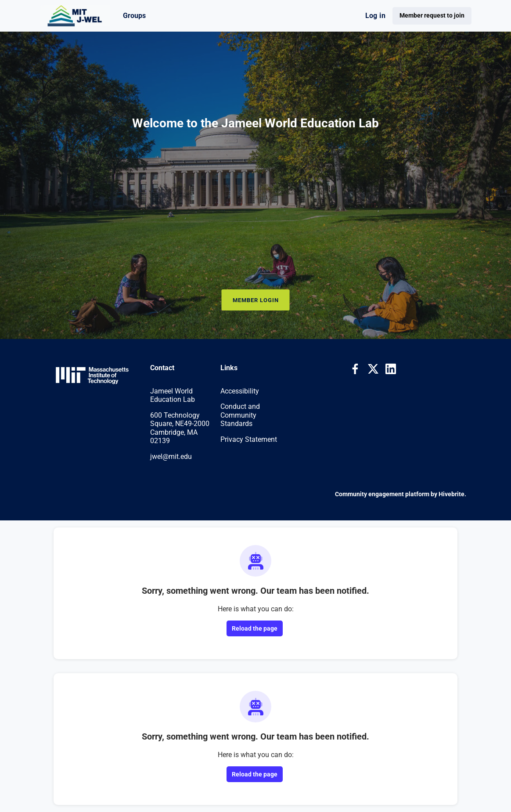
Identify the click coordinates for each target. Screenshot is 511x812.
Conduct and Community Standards (240, 415)
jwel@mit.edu (171, 457)
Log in (375, 16)
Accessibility (240, 391)
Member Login (256, 300)
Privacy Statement (249, 439)
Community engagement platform (382, 494)
